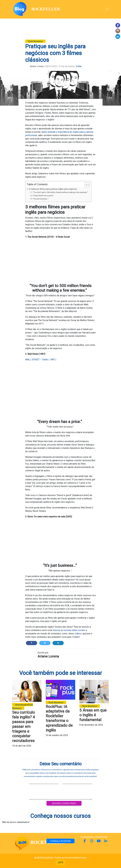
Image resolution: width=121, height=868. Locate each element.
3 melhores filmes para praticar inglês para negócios (53, 189)
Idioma (18, 705)
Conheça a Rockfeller (61, 841)
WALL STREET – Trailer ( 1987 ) (41, 360)
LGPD (61, 862)
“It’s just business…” (41, 199)
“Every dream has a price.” (44, 196)
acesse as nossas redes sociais (69, 630)
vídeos (78, 634)
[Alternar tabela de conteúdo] (85, 185)
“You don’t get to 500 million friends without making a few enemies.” (61, 192)
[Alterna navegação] (107, 9)
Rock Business (35, 41)
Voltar (79, 66)
